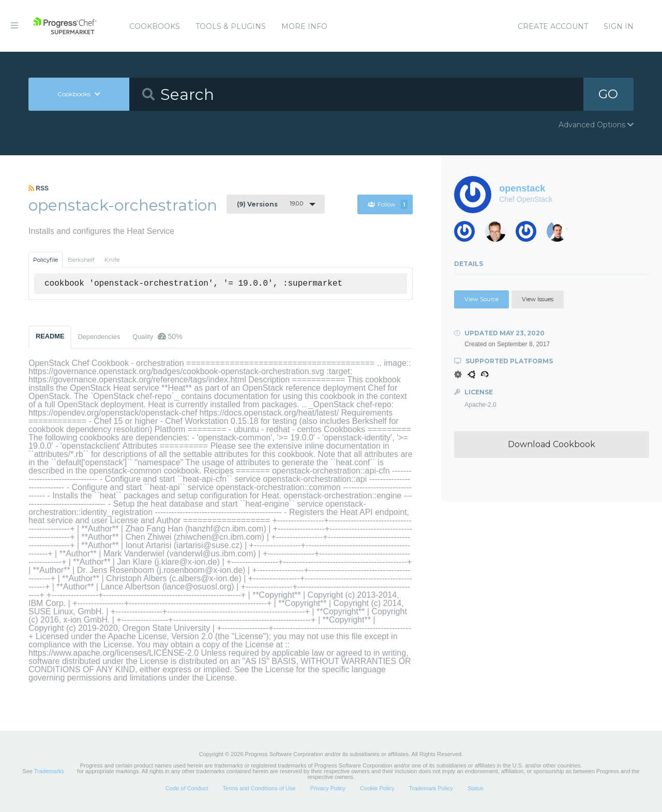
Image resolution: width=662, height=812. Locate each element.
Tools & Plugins (231, 26)
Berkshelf (81, 260)
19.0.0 (270, 204)
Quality (157, 336)
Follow (388, 204)
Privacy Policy (328, 788)
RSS (39, 188)
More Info (304, 26)
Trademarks (49, 771)
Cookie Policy (377, 788)
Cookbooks (155, 26)
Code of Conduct (187, 788)
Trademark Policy (431, 788)
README (50, 336)
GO (608, 94)
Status (476, 788)
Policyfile (46, 260)
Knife (112, 260)
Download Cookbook (552, 444)
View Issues (538, 299)
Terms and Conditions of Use (259, 788)
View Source (482, 299)
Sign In (619, 26)
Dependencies (99, 337)
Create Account (553, 26)
